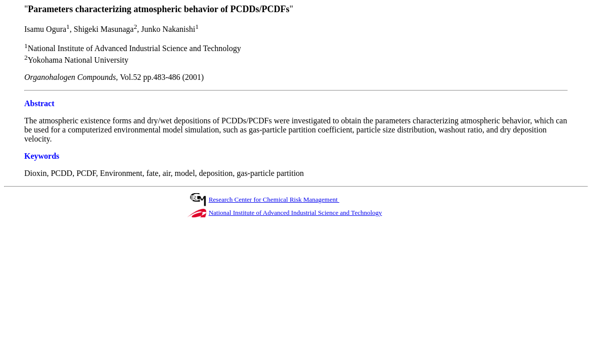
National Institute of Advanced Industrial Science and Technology (295, 213)
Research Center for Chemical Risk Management (274, 199)
